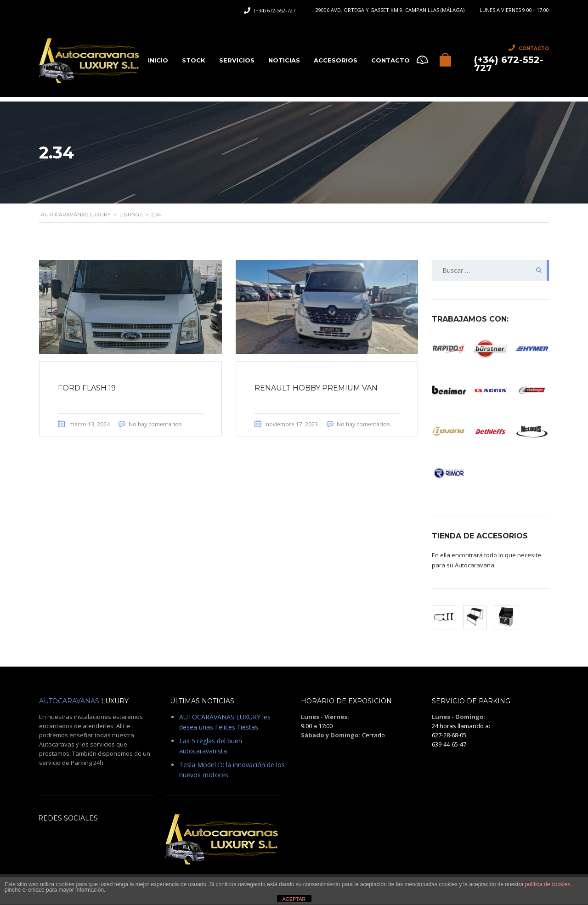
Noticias (284, 60)
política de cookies (548, 884)
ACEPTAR (294, 899)
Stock (194, 60)
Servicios (237, 60)
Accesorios (336, 60)
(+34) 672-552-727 (275, 10)
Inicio (158, 60)
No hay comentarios (155, 424)
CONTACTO (390, 60)
